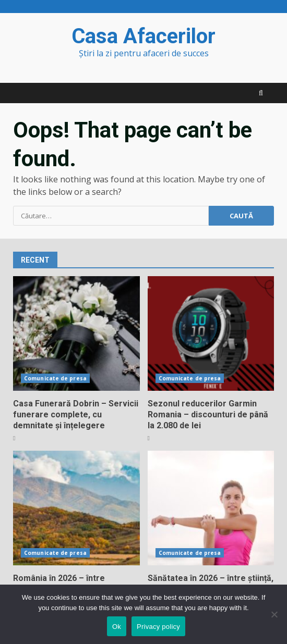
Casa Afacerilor (143, 36)
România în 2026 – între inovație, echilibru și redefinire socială (76, 508)
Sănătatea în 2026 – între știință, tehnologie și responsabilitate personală (211, 508)
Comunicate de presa (55, 378)
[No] (274, 614)
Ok (117, 627)
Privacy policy (158, 627)
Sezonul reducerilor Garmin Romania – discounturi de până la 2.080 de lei (211, 333)
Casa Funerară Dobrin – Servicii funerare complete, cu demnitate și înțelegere (76, 333)
